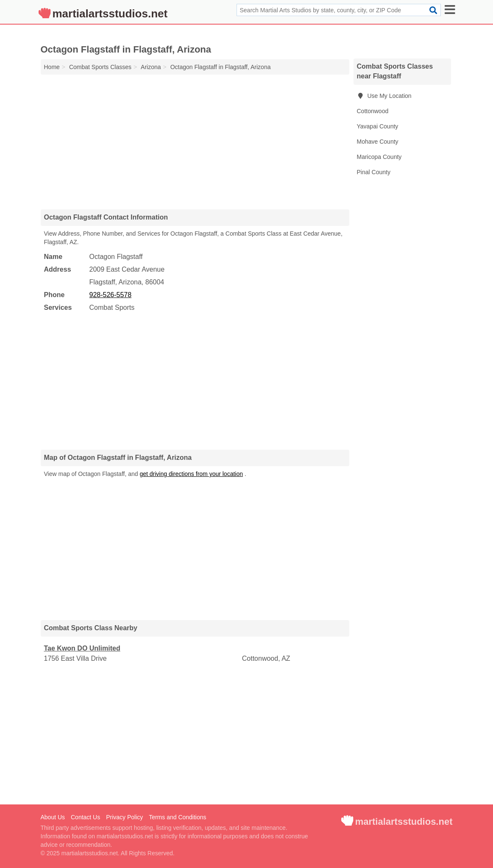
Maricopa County (379, 157)
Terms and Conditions (177, 817)
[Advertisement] (195, 142)
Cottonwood (373, 111)
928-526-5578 (111, 295)
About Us (53, 817)
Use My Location (384, 96)
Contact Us (85, 817)
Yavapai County (378, 126)
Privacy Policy (124, 817)
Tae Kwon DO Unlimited (82, 648)
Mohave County (378, 142)
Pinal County (374, 172)
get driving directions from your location (191, 474)
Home (52, 67)
